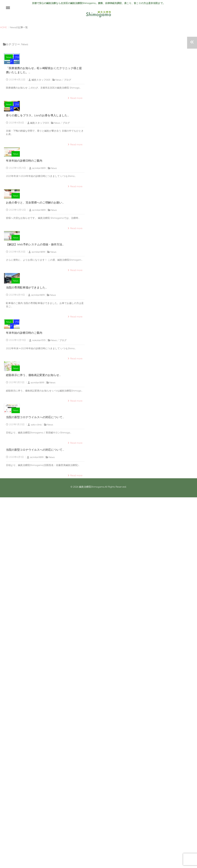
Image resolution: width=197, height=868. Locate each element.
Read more (76, 142)
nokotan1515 (39, 630)
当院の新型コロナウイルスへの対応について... (35, 788)
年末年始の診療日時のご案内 (24, 289)
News (72, 106)
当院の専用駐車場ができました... (26, 539)
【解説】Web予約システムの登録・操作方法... (35, 451)
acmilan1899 (39, 296)
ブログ (82, 106)
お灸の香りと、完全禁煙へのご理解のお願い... (35, 370)
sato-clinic (36, 795)
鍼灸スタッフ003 (41, 124)
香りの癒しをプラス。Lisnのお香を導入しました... (37, 204)
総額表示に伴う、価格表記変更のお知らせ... (33, 706)
